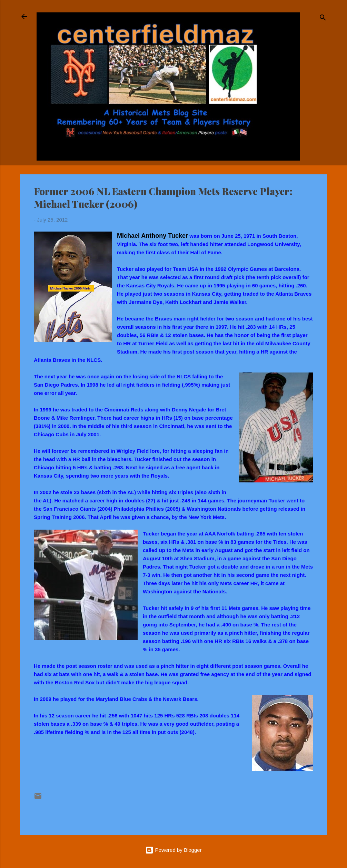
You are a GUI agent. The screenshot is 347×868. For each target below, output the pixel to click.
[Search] (323, 19)
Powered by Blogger (173, 850)
